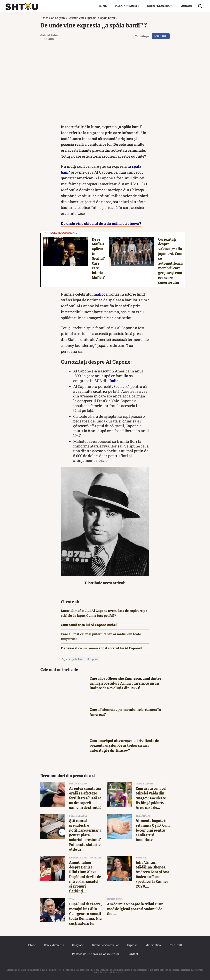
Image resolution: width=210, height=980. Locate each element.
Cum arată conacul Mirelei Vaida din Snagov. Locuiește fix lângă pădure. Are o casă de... (151, 798)
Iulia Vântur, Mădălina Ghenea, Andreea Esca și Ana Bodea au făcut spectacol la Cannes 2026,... (153, 874)
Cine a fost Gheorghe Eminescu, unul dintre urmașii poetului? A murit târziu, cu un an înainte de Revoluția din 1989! (125, 683)
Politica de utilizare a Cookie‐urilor (96, 954)
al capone (92, 659)
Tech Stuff (176, 945)
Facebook (161, 36)
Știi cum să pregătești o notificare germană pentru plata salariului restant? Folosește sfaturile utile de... (85, 835)
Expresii (132, 945)
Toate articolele (127, 6)
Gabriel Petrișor (51, 35)
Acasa (45, 18)
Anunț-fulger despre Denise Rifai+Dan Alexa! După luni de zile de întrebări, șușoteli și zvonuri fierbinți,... (85, 877)
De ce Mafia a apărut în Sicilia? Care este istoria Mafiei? (98, 258)
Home (103, 6)
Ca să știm (58, 18)
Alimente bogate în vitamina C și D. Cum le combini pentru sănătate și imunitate (153, 830)
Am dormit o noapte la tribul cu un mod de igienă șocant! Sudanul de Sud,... (135, 909)
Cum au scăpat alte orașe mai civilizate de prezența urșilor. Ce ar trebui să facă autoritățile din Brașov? (124, 746)
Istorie (32, 945)
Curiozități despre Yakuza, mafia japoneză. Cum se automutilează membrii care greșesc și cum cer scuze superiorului (170, 261)
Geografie (78, 945)
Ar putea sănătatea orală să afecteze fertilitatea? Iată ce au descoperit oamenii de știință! (85, 798)
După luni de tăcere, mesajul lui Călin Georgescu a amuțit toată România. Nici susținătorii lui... (86, 914)
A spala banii (77, 659)
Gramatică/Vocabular (105, 945)
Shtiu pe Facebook (160, 6)
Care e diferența (54, 945)
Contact (186, 6)
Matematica (153, 945)
